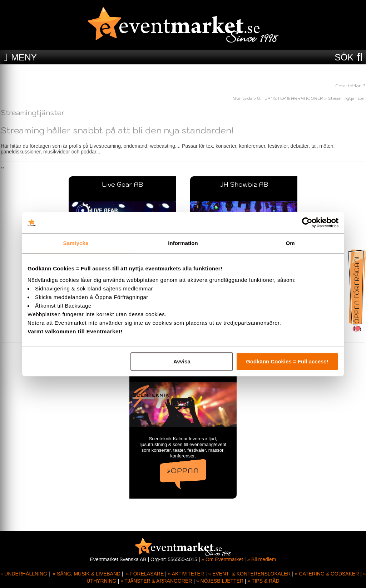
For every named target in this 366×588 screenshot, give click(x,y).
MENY (24, 57)
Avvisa (182, 361)
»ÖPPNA (183, 471)
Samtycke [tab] (76, 243)
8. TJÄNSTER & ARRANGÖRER (290, 98)
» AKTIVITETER (186, 574)
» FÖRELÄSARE (145, 574)
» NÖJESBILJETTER (220, 581)
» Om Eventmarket (222, 559)
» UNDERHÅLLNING (24, 574)
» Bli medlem (261, 559)
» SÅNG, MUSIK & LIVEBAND (86, 574)
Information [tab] (183, 243)
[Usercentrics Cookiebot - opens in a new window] (307, 222)
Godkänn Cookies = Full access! (287, 361)
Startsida (243, 98)
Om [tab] (290, 243)
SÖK (344, 57)
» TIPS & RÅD (264, 581)
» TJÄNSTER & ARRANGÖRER (156, 581)
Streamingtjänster (347, 98)
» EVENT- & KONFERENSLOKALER (249, 574)
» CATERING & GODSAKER (327, 574)
